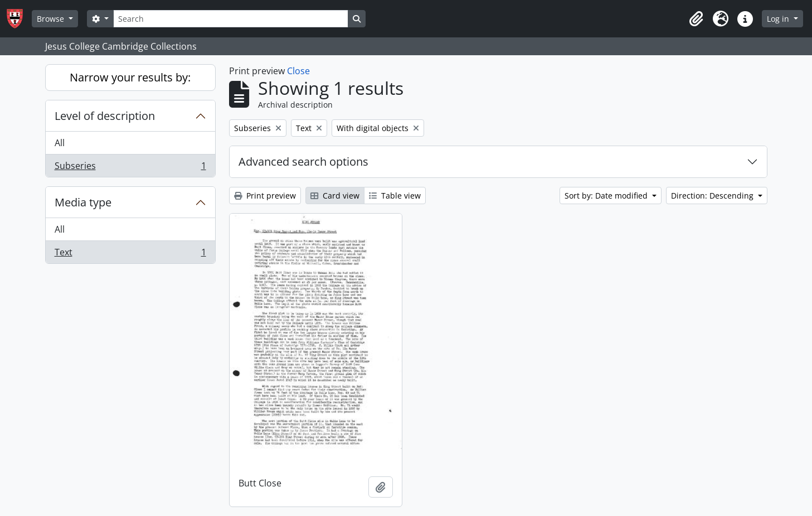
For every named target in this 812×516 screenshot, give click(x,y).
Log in (779, 19)
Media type (83, 202)
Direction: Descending (713, 196)
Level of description (105, 116)
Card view (335, 196)
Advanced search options (303, 161)
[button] (696, 19)
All (60, 143)
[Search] (231, 19)
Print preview (265, 196)
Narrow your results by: (130, 77)
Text (130, 254)
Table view (395, 196)
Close (298, 71)
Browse (52, 19)
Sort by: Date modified (607, 196)
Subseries (130, 168)
